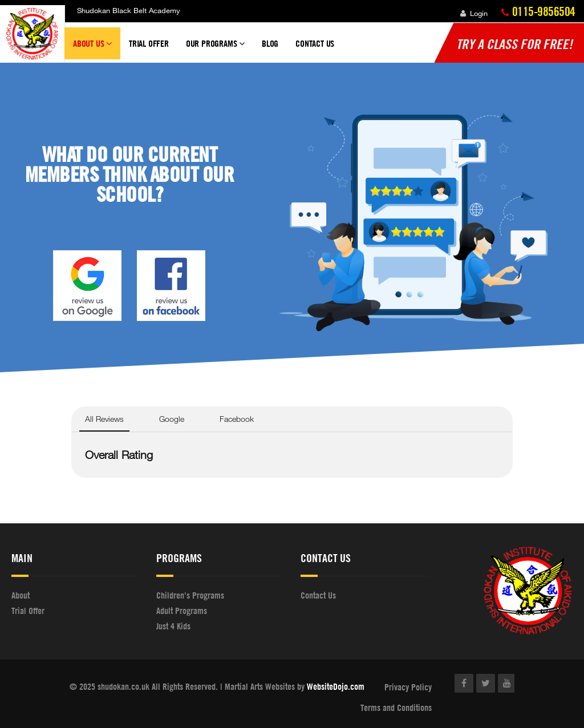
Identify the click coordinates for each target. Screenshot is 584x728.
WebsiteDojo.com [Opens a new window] (336, 686)
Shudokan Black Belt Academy (129, 10)
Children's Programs (190, 595)
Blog (270, 43)
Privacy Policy (408, 687)
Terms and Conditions (396, 707)
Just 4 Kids (173, 626)
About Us (92, 48)
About (21, 595)
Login (474, 13)
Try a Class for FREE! (514, 44)
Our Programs (215, 48)
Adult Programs (182, 611)
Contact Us (315, 43)
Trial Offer (149, 43)
